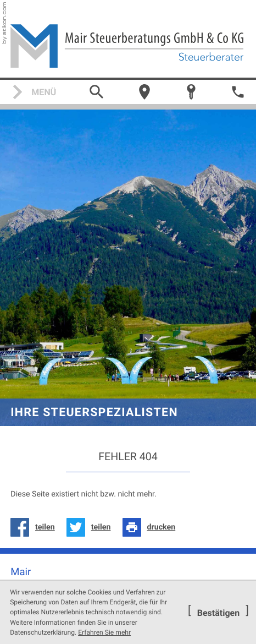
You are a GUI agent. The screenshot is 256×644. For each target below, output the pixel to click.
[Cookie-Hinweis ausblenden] (218, 613)
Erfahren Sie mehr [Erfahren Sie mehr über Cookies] (104, 632)
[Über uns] (144, 92)
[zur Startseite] (128, 46)
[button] (238, 92)
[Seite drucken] (152, 527)
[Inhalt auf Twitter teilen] (91, 527)
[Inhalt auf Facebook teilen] (35, 527)
